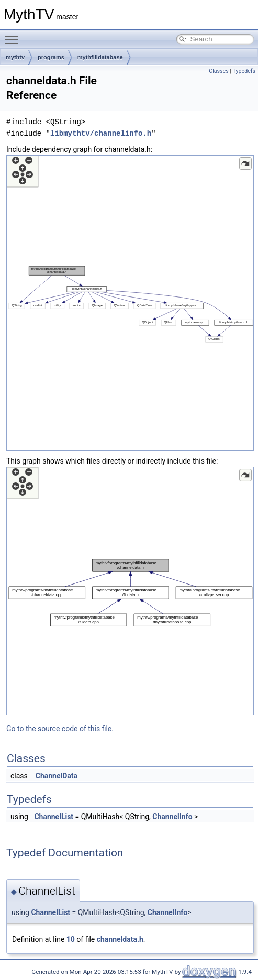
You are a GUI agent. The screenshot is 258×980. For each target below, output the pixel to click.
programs (51, 57)
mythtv (15, 57)
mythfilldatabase (100, 57)
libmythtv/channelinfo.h (101, 133)
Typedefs (244, 71)
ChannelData (57, 776)
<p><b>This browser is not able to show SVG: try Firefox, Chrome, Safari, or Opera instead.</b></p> (130, 303)
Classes (218, 71)
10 (71, 939)
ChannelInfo (172, 817)
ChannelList (54, 817)
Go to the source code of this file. (60, 729)
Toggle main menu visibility (14, 35)
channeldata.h (120, 939)
